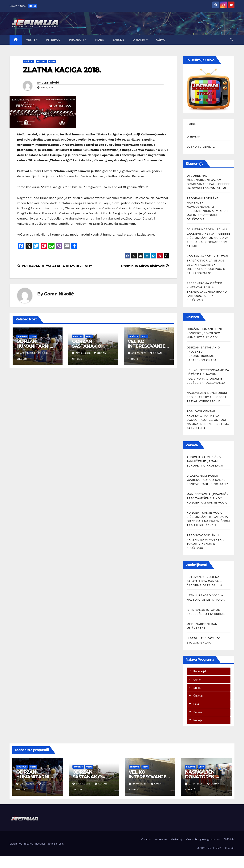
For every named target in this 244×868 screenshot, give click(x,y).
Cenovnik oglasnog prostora (203, 839)
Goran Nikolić (50, 83)
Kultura (41, 62)
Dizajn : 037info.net (22, 844)
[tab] (209, 671)
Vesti (31, 40)
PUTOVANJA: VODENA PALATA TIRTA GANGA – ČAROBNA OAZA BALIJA (204, 581)
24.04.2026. (28, 784)
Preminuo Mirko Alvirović (145, 266)
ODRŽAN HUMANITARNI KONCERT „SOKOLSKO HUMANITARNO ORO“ (204, 333)
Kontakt (230, 848)
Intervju (53, 40)
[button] (231, 40)
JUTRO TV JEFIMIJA (202, 147)
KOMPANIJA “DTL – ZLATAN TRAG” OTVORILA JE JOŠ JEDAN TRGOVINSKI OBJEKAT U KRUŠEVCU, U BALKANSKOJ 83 (207, 265)
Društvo (29, 62)
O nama (139, 40)
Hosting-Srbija (54, 844)
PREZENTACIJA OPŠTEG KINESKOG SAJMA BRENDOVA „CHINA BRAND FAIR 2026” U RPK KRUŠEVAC (207, 292)
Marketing (177, 839)
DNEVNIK (193, 136)
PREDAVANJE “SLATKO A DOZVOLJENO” (55, 266)
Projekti (77, 40)
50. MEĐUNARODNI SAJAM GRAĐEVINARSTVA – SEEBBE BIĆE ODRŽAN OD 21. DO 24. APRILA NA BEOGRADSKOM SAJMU (209, 238)
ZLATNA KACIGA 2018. (62, 70)
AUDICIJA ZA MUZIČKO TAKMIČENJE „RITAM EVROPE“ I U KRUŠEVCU (205, 461)
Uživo (161, 40)
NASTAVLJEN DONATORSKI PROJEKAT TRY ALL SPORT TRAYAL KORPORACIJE (207, 397)
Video (100, 40)
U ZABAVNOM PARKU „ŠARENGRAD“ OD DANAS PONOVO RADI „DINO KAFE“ (208, 480)
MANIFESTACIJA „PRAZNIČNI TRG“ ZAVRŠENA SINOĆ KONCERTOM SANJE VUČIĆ (208, 498)
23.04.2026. (197, 784)
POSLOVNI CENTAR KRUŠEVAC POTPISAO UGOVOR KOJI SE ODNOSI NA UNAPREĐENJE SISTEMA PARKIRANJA (208, 420)
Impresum (161, 839)
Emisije (119, 40)
